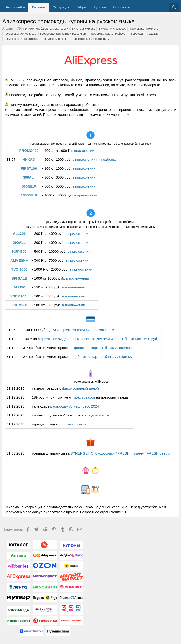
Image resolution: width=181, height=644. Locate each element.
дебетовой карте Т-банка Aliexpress (103, 357)
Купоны (100, 7)
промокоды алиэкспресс (20, 34)
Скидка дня (62, 7)
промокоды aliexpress (144, 29)
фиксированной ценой (80, 388)
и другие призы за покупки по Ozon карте (80, 330)
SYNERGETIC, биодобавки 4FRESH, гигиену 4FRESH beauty (120, 453)
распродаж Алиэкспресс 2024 (74, 406)
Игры (82, 7)
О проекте (121, 7)
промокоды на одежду (144, 34)
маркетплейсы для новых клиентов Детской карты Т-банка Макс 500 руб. (98, 339)
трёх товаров (85, 397)
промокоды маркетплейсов (107, 34)
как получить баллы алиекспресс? (46, 29)
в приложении (83, 150)
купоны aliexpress (84, 29)
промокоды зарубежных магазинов (63, 34)
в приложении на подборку (94, 159)
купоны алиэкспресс (113, 29)
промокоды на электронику (91, 39)
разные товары (76, 424)
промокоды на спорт (56, 39)
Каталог (39, 7)
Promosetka (15, 7)
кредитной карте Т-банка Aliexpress (103, 348)
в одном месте (97, 415)
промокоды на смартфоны (21, 39)
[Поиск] (174, 7)
